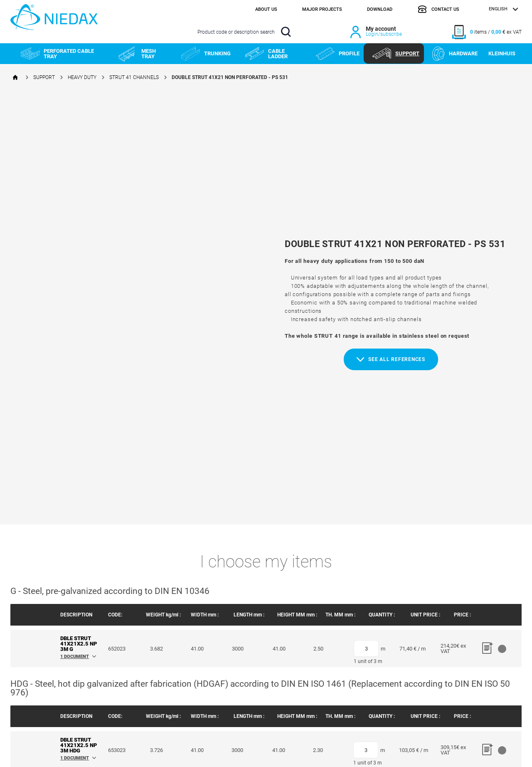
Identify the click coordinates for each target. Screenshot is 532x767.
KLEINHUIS (502, 53)
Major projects (322, 9)
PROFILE (338, 54)
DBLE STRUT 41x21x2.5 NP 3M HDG (79, 745)
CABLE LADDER (266, 53)
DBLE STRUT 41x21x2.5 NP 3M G (79, 644)
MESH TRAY (137, 53)
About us (266, 9)
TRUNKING (206, 53)
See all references (391, 359)
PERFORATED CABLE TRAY (57, 53)
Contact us (438, 9)
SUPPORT (396, 53)
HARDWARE (455, 54)
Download (380, 9)
